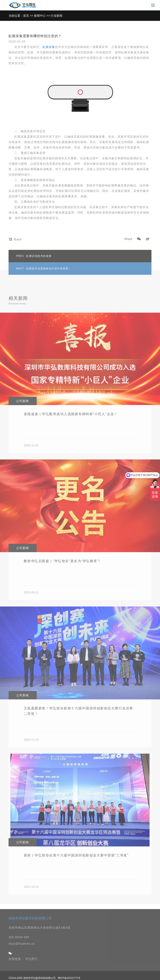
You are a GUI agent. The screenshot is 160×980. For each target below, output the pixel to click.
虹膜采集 (49, 47)
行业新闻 (56, 16)
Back (15, 249)
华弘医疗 (31, 968)
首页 (26, 16)
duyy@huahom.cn (22, 953)
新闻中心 (40, 16)
